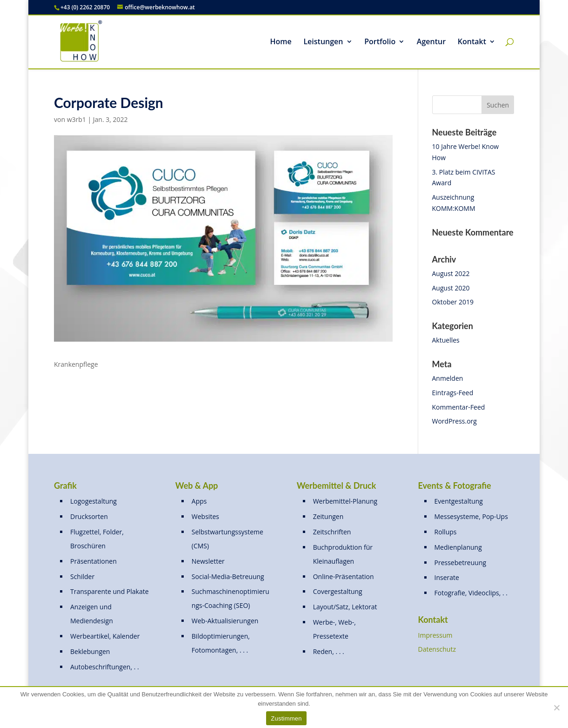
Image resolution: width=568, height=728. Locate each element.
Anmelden (448, 378)
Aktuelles (446, 340)
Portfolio (380, 42)
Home (281, 42)
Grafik (65, 485)
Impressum (435, 635)
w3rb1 (77, 119)
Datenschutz (437, 649)
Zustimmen (286, 718)
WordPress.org (454, 421)
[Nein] (556, 708)
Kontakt (472, 42)
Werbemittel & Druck (337, 485)
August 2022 (451, 273)
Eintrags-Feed (453, 393)
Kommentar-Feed (459, 407)
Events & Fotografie (455, 485)
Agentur (431, 42)
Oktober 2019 (453, 302)
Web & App (197, 485)
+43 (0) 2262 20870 (85, 7)
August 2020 (451, 288)
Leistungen (323, 42)
